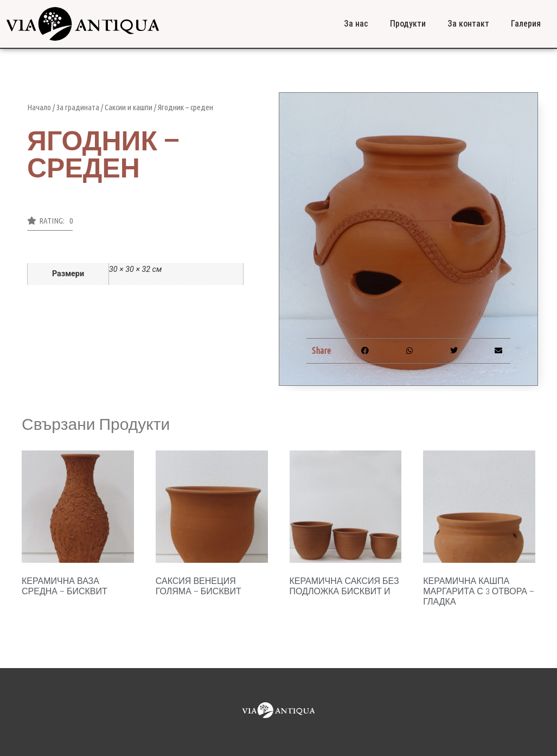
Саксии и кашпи (129, 107)
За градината (78, 107)
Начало (39, 107)
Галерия (526, 24)
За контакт (468, 24)
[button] (50, 224)
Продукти (408, 24)
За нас (356, 24)
